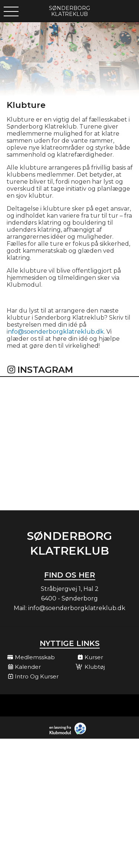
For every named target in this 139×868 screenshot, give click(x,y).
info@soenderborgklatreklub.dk (55, 332)
